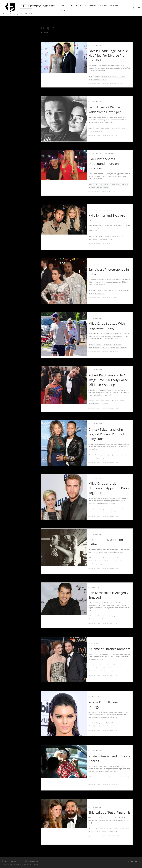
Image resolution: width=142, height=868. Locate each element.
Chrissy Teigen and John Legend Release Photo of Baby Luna (106, 434)
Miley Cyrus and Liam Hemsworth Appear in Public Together (109, 488)
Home (12, 21)
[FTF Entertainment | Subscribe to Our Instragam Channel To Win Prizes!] (11, 6)
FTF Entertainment (15, 861)
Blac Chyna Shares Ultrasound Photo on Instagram (104, 164)
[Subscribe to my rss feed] (128, 862)
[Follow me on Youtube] (132, 862)
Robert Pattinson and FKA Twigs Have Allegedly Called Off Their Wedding (108, 380)
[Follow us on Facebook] (136, 862)
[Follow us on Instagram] (140, 862)
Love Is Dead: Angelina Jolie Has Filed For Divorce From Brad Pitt (108, 55)
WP (11, 864)
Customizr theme (32, 864)
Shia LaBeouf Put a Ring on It (109, 812)
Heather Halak (95, 84)
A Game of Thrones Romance (110, 649)
